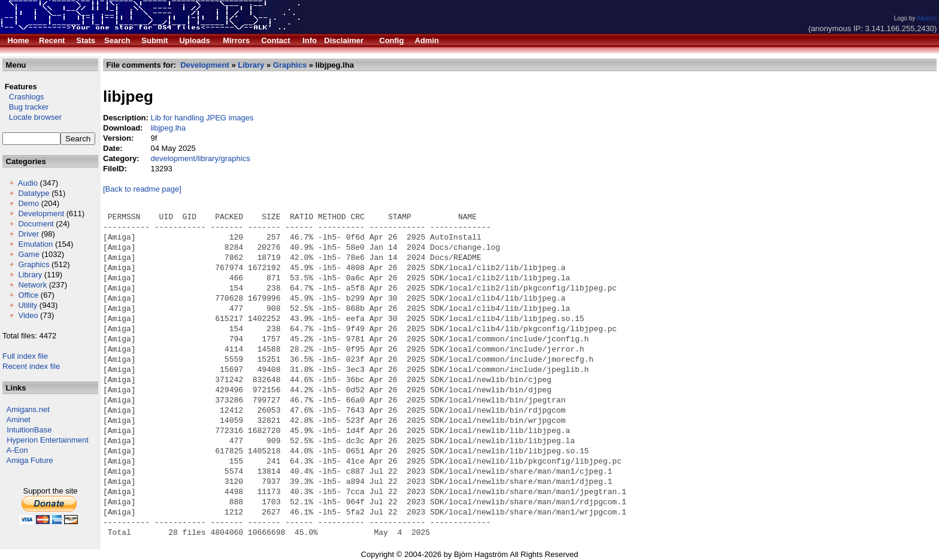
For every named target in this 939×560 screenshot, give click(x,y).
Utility (28, 305)
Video (28, 315)
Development (41, 214)
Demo (28, 203)
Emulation (35, 244)
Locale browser (32, 117)
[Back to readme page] (142, 189)
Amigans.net (28, 409)
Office (28, 295)
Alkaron (926, 18)
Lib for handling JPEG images (202, 118)
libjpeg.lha (168, 128)
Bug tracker (25, 107)
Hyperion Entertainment (48, 440)
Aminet (19, 420)
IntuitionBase (29, 430)
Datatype (34, 193)
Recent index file (31, 366)
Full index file (25, 356)
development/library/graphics (200, 158)
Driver (28, 234)
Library (30, 275)
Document (36, 224)
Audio (28, 183)
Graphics (34, 264)
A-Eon (17, 450)
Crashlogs (23, 97)
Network (32, 285)
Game (28, 254)
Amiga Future (30, 460)
